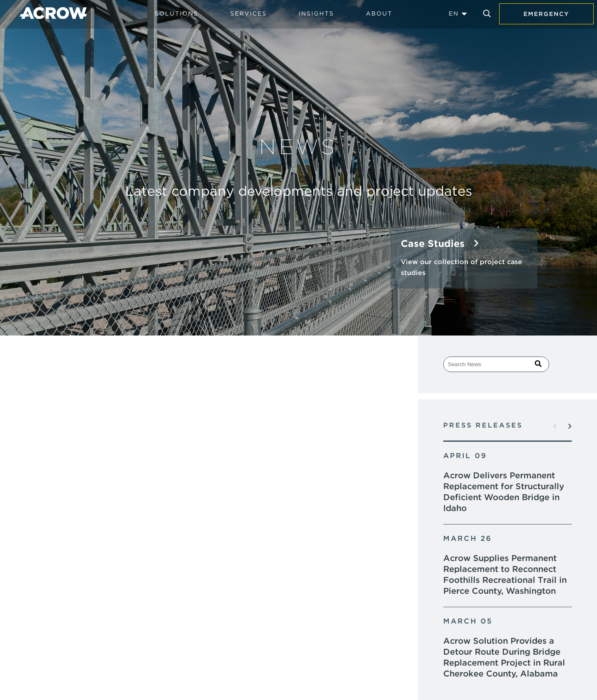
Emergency (546, 14)
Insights (316, 13)
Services (249, 13)
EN (454, 13)
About (379, 13)
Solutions (176, 13)
